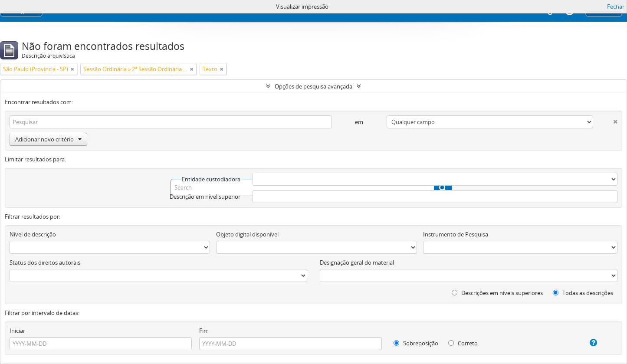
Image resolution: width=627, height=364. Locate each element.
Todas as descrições (583, 293)
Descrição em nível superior (205, 197)
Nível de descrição (33, 234)
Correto (463, 343)
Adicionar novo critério (48, 139)
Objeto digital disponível (247, 234)
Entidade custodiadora (211, 179)
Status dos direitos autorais (45, 262)
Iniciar (17, 331)
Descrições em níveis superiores (497, 293)
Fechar (616, 7)
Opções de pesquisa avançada (313, 86)
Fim (204, 331)
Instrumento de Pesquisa (456, 234)
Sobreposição (416, 343)
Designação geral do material (357, 262)
